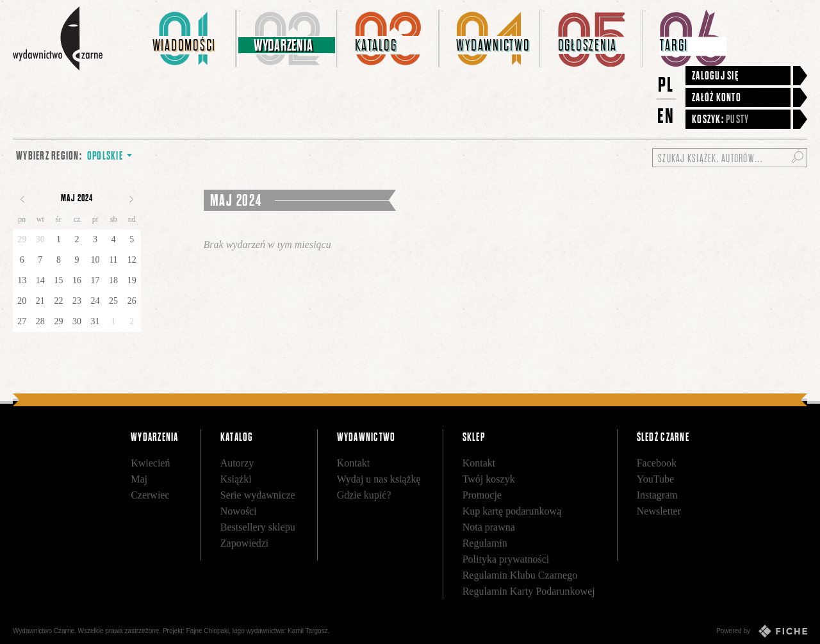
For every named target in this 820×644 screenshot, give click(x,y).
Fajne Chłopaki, (209, 631)
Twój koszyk (489, 479)
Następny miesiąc (131, 199)
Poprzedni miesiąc (22, 199)
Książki (236, 479)
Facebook (657, 463)
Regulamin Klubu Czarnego (520, 575)
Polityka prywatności (506, 559)
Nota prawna (489, 527)
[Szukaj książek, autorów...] (730, 158)
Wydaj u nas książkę (379, 479)
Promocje (482, 495)
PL (666, 84)
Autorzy (237, 463)
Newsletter (659, 511)
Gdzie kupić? (364, 495)
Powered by (762, 631)
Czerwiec (150, 495)
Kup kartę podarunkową (512, 511)
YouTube (655, 479)
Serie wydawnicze (258, 495)
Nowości (239, 511)
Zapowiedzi (245, 543)
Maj (139, 479)
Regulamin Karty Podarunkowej (529, 591)
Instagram (657, 495)
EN (666, 116)
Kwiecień (150, 463)
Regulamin (485, 543)
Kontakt (354, 463)
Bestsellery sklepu (258, 527)
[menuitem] (186, 38)
